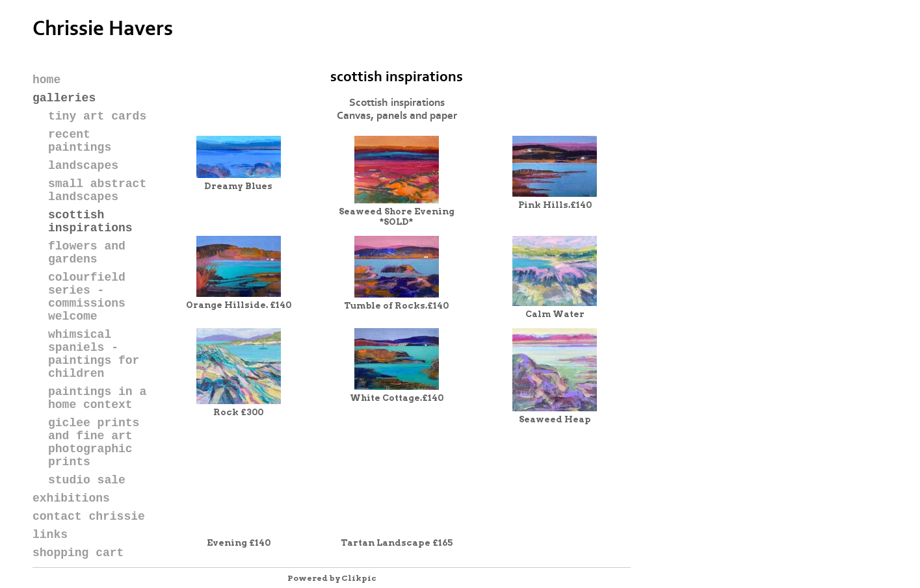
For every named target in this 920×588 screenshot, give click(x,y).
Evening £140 (239, 543)
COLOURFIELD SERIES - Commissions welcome (87, 297)
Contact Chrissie (89, 517)
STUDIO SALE (87, 480)
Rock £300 (238, 412)
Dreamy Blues (238, 186)
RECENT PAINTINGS (80, 141)
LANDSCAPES (83, 166)
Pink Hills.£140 (555, 205)
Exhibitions (71, 498)
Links (50, 535)
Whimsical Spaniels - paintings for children (94, 354)
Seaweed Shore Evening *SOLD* (397, 216)
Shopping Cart (78, 553)
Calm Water (555, 314)
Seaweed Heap (555, 419)
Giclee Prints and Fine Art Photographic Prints (94, 442)
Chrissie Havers (103, 29)
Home (46, 80)
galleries (64, 98)
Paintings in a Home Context (97, 398)
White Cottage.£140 (397, 398)
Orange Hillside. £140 (239, 305)
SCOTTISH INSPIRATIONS (90, 222)
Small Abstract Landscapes (97, 190)
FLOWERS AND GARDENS (87, 253)
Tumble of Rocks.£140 (396, 305)
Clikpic (359, 578)
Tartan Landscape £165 (397, 543)
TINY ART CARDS (97, 116)
